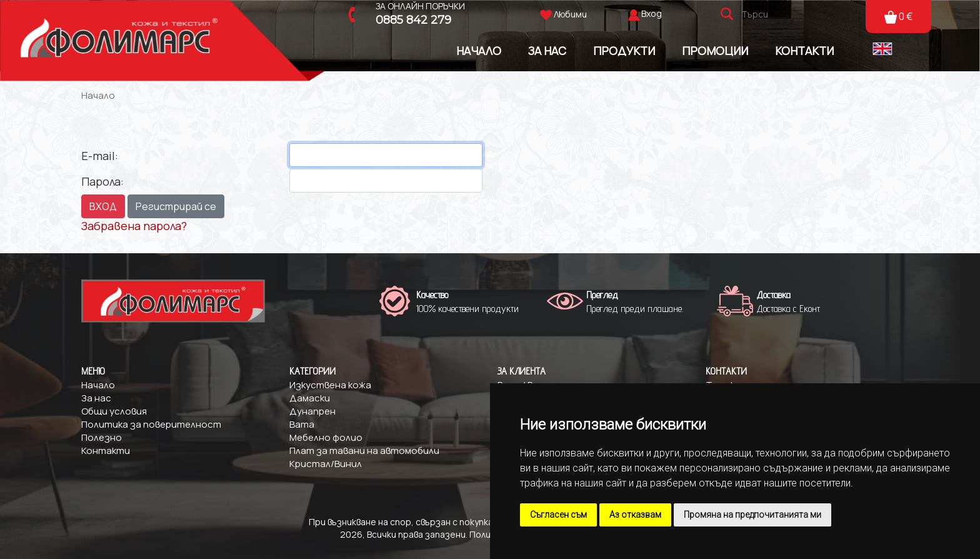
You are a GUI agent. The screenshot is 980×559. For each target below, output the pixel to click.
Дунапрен (312, 411)
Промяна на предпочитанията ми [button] (752, 515)
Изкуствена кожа (330, 385)
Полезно (102, 437)
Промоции (715, 50)
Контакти (804, 50)
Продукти (624, 50)
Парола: (102, 181)
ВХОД (103, 206)
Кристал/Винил (326, 464)
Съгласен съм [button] (558, 515)
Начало (479, 50)
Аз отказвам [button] (635, 515)
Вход (652, 13)
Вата (302, 424)
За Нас (547, 50)
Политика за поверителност (151, 424)
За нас (96, 398)
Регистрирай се (176, 206)
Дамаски (310, 398)
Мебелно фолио (326, 437)
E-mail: (100, 156)
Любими (563, 14)
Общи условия (114, 411)
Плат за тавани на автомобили (364, 451)
